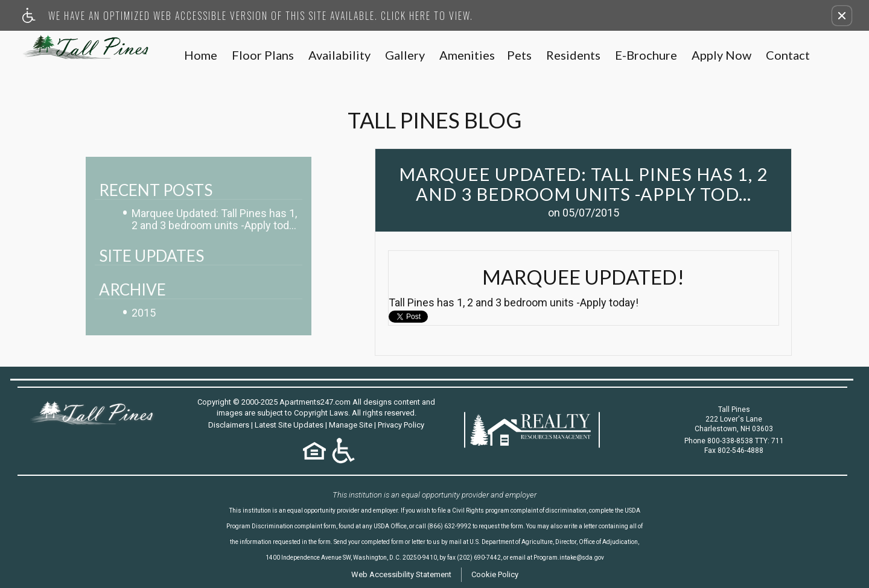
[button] (842, 16)
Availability (339, 55)
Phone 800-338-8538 (734, 441)
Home (201, 55)
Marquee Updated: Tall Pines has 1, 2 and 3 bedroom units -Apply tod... (214, 220)
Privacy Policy (401, 425)
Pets (519, 55)
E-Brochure (646, 55)
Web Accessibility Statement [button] (401, 574)
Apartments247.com (315, 402)
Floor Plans (263, 55)
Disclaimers (229, 425)
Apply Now (721, 55)
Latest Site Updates (289, 425)
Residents (573, 55)
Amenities (467, 55)
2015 (144, 313)
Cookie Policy (495, 574)
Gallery (405, 55)
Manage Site (351, 425)
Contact (788, 55)
